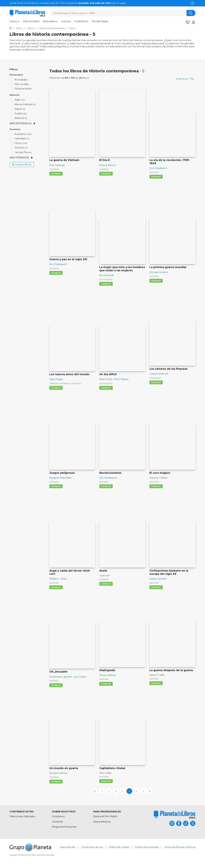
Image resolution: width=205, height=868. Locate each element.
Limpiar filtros (22, 164)
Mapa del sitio (68, 847)
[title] (175, 815)
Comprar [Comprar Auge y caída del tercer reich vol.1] (56, 587)
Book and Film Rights (105, 817)
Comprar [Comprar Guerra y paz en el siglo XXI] (56, 273)
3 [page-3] (116, 791)
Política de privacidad (147, 847)
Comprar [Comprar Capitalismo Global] (106, 781)
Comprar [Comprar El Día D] (106, 174)
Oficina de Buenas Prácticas (180, 847)
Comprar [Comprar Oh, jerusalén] (56, 685)
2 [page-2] (109, 791)
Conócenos (58, 817)
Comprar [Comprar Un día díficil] (106, 388)
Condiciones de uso (92, 847)
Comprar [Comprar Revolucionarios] (106, 486)
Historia (54, 169)
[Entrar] (193, 22)
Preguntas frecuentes (64, 827)
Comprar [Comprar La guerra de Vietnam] (56, 174)
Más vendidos (31, 21)
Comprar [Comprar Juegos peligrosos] (56, 486)
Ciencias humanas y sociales (65, 383)
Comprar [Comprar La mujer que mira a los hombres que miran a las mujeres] (106, 284)
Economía (155, 378)
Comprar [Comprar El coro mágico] (156, 486)
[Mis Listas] (187, 22)
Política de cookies (119, 847)
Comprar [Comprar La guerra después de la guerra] (156, 683)
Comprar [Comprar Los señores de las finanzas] (156, 382)
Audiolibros (81, 21)
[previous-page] (95, 791)
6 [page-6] (136, 791)
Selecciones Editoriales (22, 817)
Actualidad (106, 280)
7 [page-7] (143, 791)
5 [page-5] (129, 791)
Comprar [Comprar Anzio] (106, 584)
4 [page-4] (122, 791)
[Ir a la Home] (11, 28)
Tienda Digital (100, 21)
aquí (123, 3)
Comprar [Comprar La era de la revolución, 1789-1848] (156, 177)
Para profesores (102, 822)
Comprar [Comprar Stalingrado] (106, 684)
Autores (66, 21)
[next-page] (150, 791)
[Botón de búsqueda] (191, 13)
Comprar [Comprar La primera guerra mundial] (156, 281)
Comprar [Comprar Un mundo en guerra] (56, 782)
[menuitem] (14, 22)
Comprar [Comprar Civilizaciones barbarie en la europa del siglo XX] (156, 587)
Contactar (57, 822)
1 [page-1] (102, 791)
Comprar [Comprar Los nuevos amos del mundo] (56, 388)
